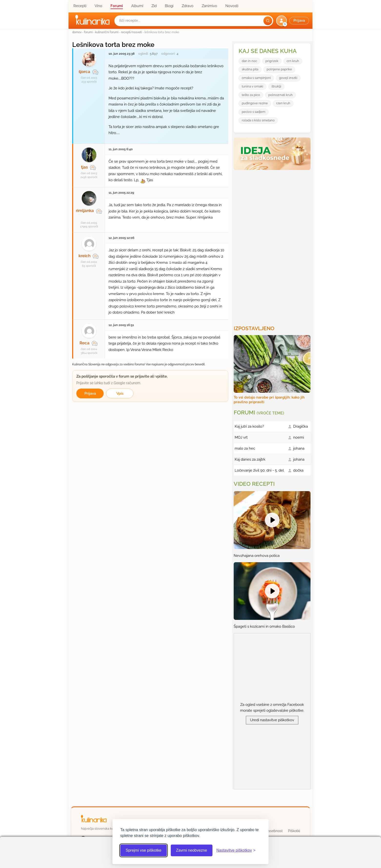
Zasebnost (274, 831)
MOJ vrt (241, 437)
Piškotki (294, 831)
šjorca (84, 72)
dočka (298, 470)
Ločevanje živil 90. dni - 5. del (259, 470)
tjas (84, 167)
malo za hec (245, 448)
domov (77, 32)
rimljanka (85, 211)
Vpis (120, 393)
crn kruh (293, 61)
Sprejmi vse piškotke (144, 850)
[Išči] (268, 21)
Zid (154, 6)
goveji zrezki (288, 78)
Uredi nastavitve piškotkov (272, 720)
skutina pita (250, 69)
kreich (85, 256)
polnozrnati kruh (281, 95)
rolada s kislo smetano (258, 120)
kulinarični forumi (107, 32)
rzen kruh (283, 103)
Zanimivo (209, 6)
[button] (293, 21)
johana (299, 448)
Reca (85, 343)
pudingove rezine (255, 103)
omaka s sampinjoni (256, 78)
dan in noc (249, 61)
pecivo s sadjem (254, 112)
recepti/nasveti (131, 32)
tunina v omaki (252, 86)
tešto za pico (251, 95)
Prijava (90, 393)
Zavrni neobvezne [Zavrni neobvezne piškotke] (192, 850)
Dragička (301, 426)
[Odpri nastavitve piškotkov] (236, 850)
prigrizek (272, 61)
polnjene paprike (279, 69)
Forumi (117, 6)
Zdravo (188, 6)
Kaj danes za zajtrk (250, 459)
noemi (299, 437)
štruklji (276, 86)
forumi (88, 32)
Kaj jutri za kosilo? (249, 426)
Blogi (169, 6)
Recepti (80, 6)
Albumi (137, 6)
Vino (98, 6)
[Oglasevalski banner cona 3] (273, 246)
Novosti (232, 6)
